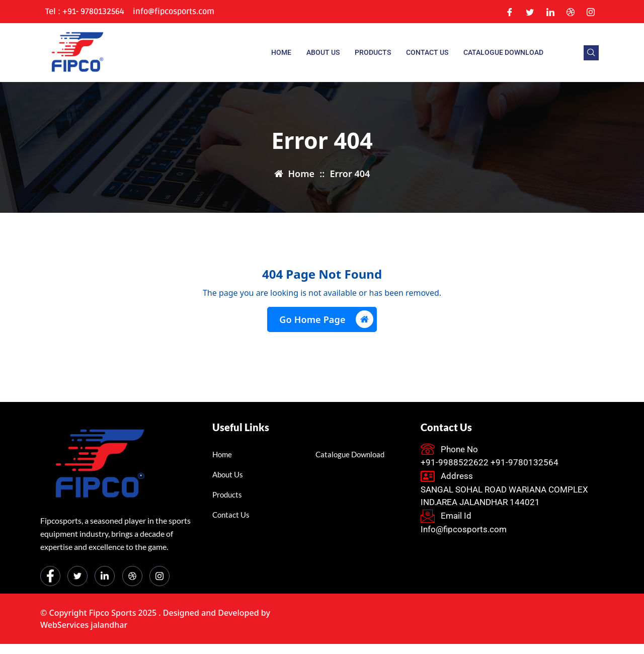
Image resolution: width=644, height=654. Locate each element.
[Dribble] (571, 12)
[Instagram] (591, 12)
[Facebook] (510, 12)
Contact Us (427, 52)
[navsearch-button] (591, 53)
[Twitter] (530, 12)
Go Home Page (326, 319)
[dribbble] (132, 576)
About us (323, 52)
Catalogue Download (503, 52)
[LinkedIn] (550, 12)
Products (373, 52)
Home (281, 52)
